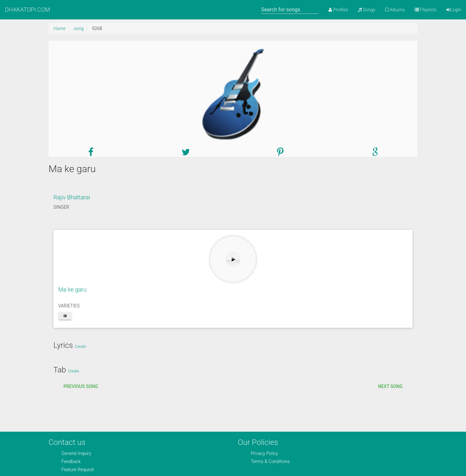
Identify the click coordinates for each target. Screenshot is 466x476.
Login (454, 10)
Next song (390, 386)
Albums (395, 10)
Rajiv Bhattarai (72, 197)
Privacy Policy (264, 453)
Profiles (338, 10)
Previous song (81, 386)
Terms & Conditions (270, 461)
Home (59, 28)
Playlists (426, 10)
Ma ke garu (72, 289)
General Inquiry (76, 453)
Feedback (71, 461)
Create (80, 347)
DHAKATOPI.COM (28, 10)
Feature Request (78, 470)
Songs (367, 10)
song (79, 28)
